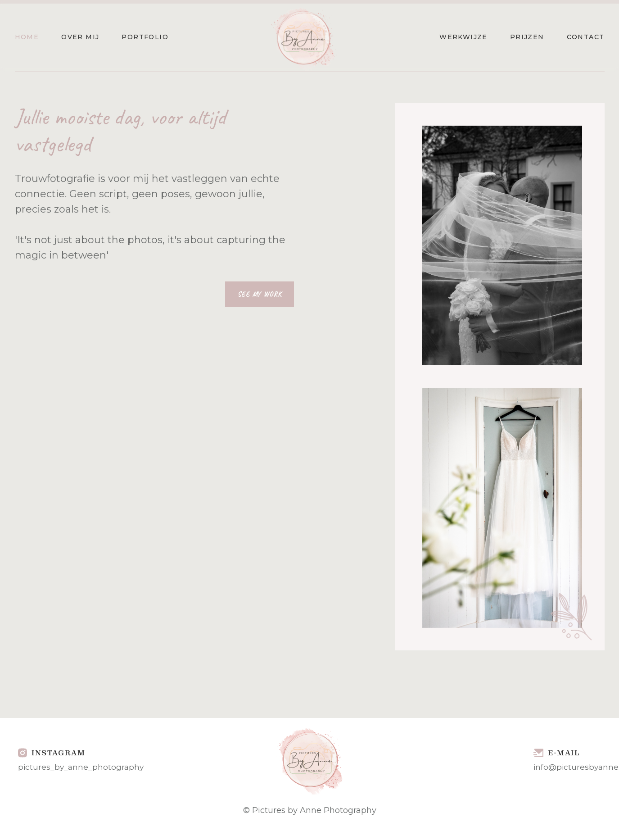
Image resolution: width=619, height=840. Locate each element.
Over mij (80, 37)
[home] (304, 37)
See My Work (259, 294)
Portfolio (145, 37)
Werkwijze (463, 37)
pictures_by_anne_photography (81, 767)
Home (27, 37)
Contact (586, 37)
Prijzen (527, 37)
